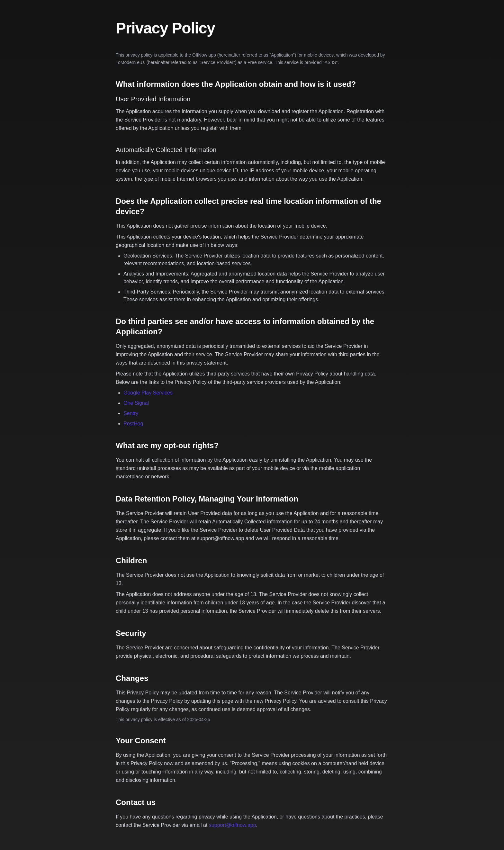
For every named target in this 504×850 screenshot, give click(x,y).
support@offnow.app (233, 825)
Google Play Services (148, 393)
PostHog (133, 424)
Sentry (131, 413)
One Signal (136, 403)
